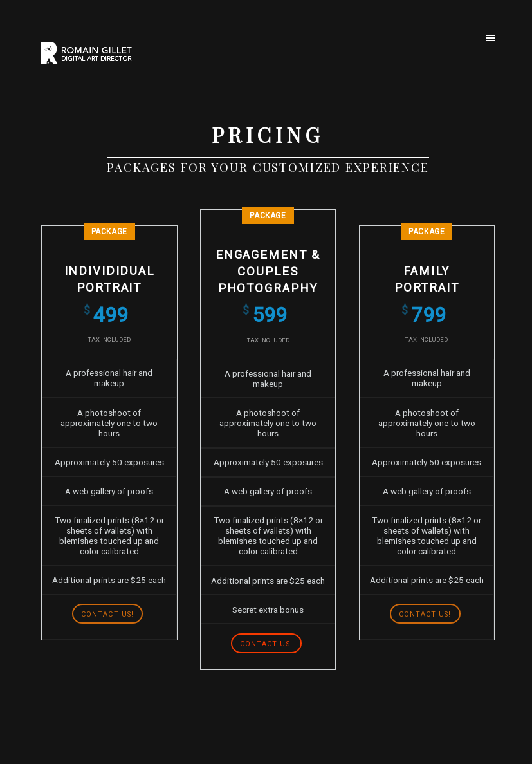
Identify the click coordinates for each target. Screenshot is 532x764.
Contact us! (107, 614)
